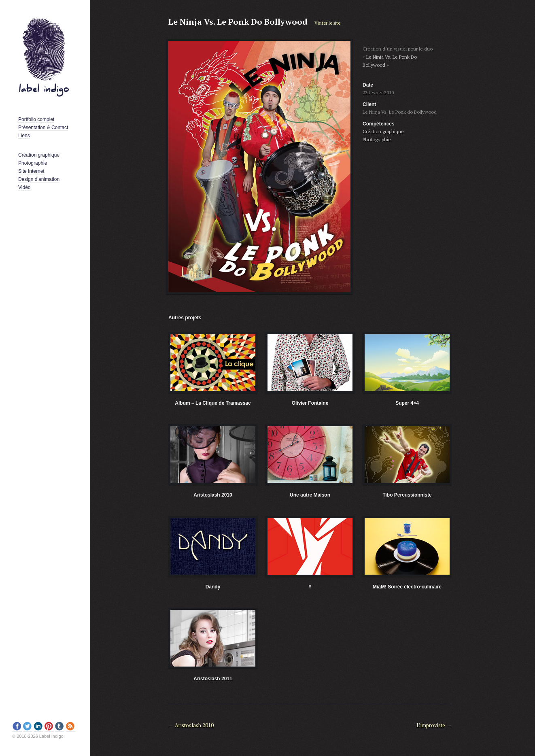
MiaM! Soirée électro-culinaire (407, 587)
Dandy (213, 587)
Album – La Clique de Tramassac (213, 403)
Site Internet (31, 171)
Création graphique (39, 155)
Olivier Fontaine (310, 403)
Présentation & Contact (43, 127)
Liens (24, 136)
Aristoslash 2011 (213, 679)
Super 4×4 (407, 403)
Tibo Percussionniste (407, 495)
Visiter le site (327, 23)
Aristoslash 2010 (213, 495)
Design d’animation (39, 179)
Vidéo (24, 187)
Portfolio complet (36, 119)
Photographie (33, 163)
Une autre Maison (310, 495)
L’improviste (431, 725)
